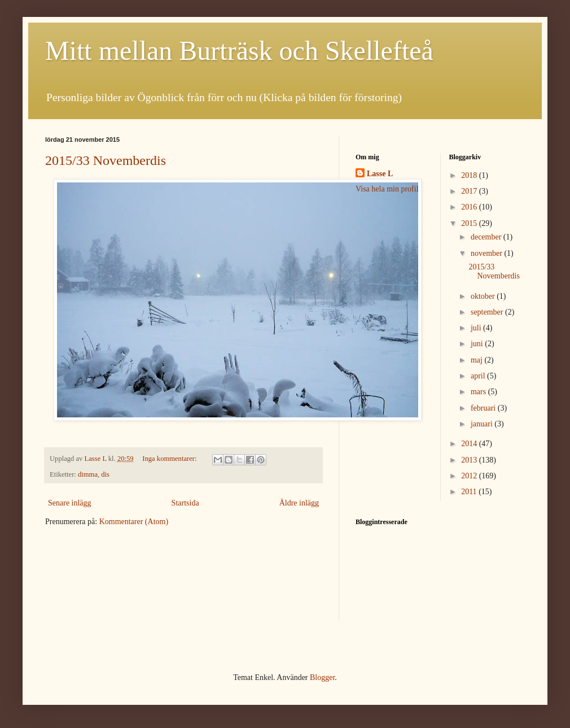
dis (105, 474)
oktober (484, 296)
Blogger (322, 677)
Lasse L (380, 174)
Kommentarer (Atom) (134, 522)
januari (483, 424)
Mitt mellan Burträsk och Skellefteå (239, 51)
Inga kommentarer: (170, 459)
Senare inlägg (70, 503)
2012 (470, 476)
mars (479, 392)
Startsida (185, 503)
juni (478, 344)
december (487, 237)
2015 (470, 223)
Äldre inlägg (299, 503)
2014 (470, 444)
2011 (470, 492)
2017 (470, 191)
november (487, 253)
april (479, 376)
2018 (470, 175)
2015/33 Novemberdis (106, 160)
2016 (470, 207)
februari (484, 408)
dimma (88, 474)
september (488, 312)
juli (477, 328)
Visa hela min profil (387, 189)
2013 (470, 460)
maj (478, 360)
